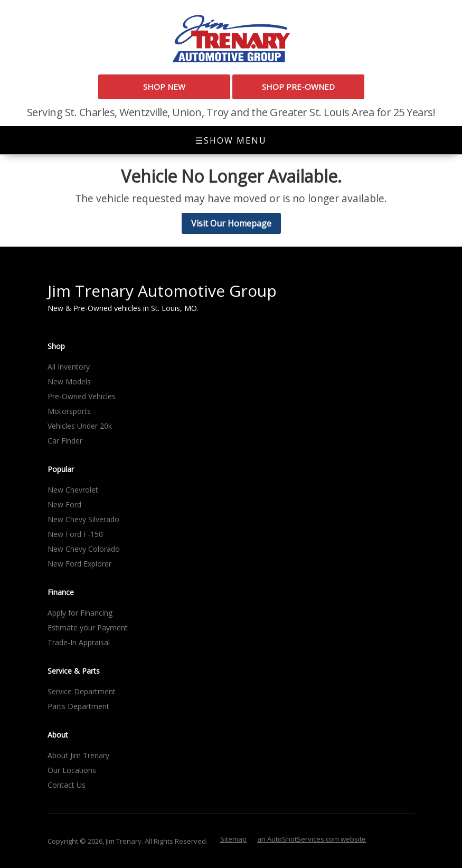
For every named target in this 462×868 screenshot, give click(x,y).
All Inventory (69, 367)
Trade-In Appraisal (79, 642)
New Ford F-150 (75, 534)
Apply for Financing (80, 613)
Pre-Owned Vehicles (82, 396)
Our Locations (72, 770)
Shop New (164, 87)
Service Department (82, 691)
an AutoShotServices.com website (312, 839)
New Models (69, 381)
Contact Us (67, 785)
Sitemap (233, 839)
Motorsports (69, 411)
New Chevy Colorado (84, 549)
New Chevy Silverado (83, 519)
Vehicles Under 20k (80, 426)
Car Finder (65, 441)
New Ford (64, 504)
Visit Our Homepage (231, 223)
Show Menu (231, 140)
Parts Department (78, 706)
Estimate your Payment (88, 628)
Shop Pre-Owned (298, 87)
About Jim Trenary (78, 755)
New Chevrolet (73, 490)
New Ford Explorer (79, 564)
